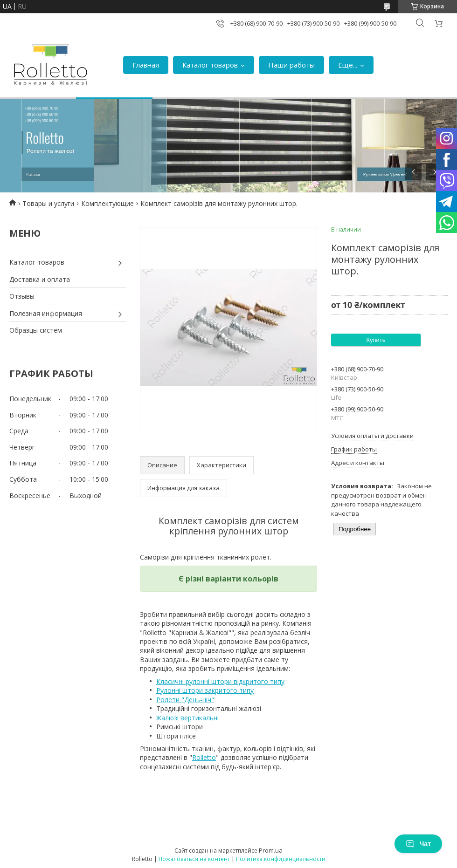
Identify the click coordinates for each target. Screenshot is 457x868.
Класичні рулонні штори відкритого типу (220, 681)
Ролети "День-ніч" (185, 700)
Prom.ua (271, 850)
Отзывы (22, 296)
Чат (418, 844)
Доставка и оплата (40, 279)
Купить (376, 340)
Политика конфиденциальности (281, 859)
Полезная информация (46, 313)
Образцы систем (36, 330)
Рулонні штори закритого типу (205, 690)
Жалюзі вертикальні (187, 718)
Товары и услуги (48, 203)
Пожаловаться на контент (194, 859)
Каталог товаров (210, 65)
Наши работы (291, 65)
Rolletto (204, 757)
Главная (146, 65)
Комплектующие (107, 203)
